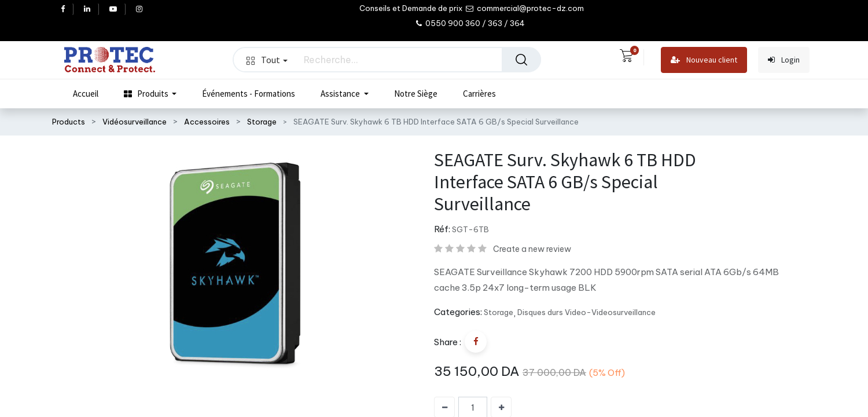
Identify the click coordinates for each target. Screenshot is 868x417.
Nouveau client (704, 60)
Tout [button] (267, 60)
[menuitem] (86, 94)
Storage (262, 122)
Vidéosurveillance (135, 122)
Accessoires (207, 122)
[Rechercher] (521, 60)
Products (69, 122)
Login (784, 60)
